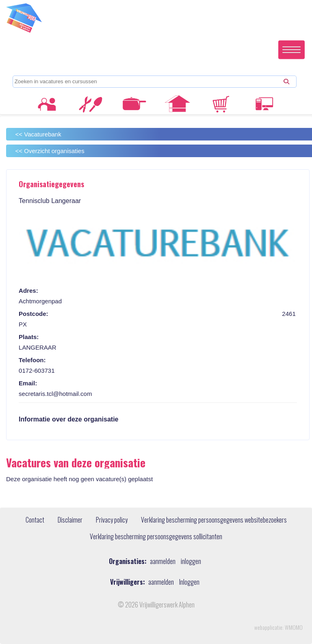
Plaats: (29, 337)
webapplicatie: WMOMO (278, 627)
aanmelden (163, 561)
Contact (35, 520)
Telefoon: (32, 360)
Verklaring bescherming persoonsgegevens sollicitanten (156, 537)
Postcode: (34, 314)
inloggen (191, 561)
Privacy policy (112, 520)
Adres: (28, 291)
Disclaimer (70, 520)
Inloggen (189, 582)
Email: (28, 383)
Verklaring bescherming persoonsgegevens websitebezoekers (214, 520)
